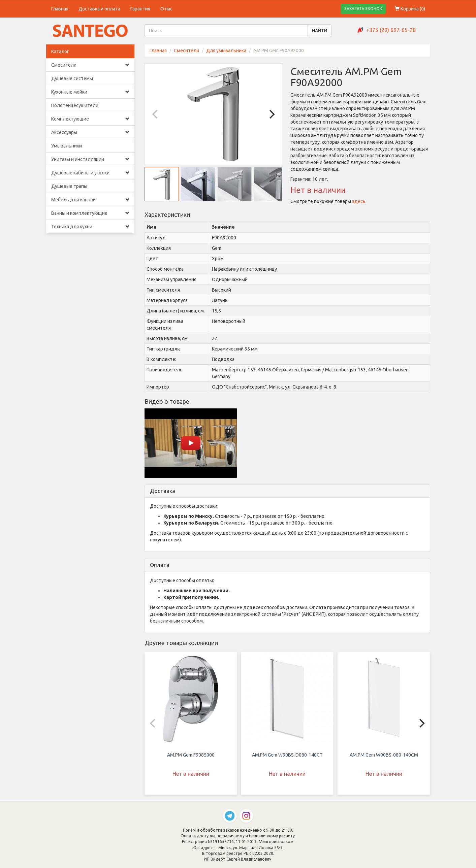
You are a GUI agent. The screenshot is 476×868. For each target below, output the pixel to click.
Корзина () (410, 9)
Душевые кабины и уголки (90, 173)
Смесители (90, 65)
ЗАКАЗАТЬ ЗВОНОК (363, 9)
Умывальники (67, 146)
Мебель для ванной (90, 200)
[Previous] (156, 114)
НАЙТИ (320, 31)
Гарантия (140, 9)
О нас (166, 9)
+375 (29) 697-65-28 (391, 30)
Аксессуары (90, 132)
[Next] (271, 114)
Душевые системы (72, 78)
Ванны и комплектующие (90, 213)
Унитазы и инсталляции (90, 159)
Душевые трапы (69, 186)
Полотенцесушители (75, 105)
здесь (359, 201)
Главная (60, 9)
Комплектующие (90, 119)
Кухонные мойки (90, 92)
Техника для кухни (90, 227)
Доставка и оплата (99, 9)
